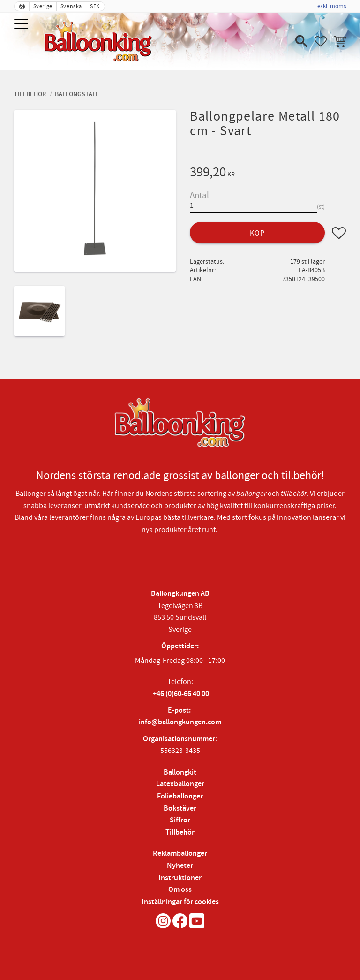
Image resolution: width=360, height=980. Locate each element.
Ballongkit (180, 772)
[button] (22, 25)
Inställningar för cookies (180, 902)
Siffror (180, 820)
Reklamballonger (180, 854)
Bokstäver (180, 809)
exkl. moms (332, 6)
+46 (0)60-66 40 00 (181, 694)
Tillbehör (180, 832)
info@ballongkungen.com (180, 722)
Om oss (180, 890)
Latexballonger (180, 784)
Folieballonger (180, 796)
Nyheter (180, 866)
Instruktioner (180, 878)
